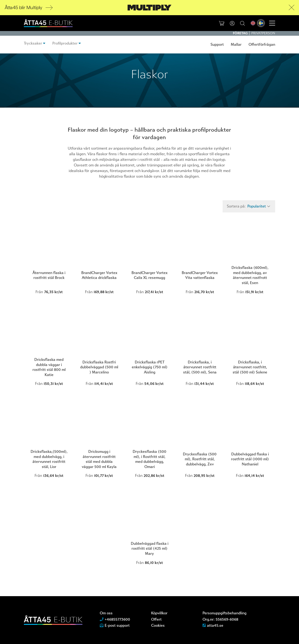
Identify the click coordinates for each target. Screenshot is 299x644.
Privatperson (263, 36)
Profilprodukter (65, 47)
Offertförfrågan (262, 47)
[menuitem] (253, 25)
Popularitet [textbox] (257, 206)
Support (217, 47)
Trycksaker (33, 47)
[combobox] (258, 206)
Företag (241, 36)
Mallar (236, 47)
